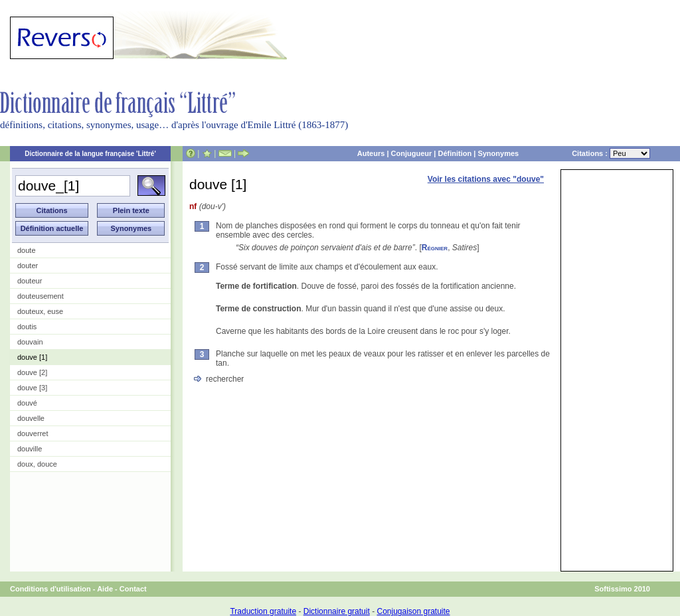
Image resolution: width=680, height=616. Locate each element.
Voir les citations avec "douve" (486, 179)
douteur (30, 281)
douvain (30, 342)
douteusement (41, 296)
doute (27, 250)
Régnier (435, 248)
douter (28, 266)
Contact (133, 589)
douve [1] (32, 357)
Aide (105, 589)
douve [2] (32, 372)
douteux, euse (40, 311)
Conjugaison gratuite (413, 611)
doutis (27, 327)
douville (30, 449)
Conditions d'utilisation (50, 589)
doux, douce (37, 464)
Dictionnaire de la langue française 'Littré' (90, 154)
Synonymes (498, 153)
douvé (27, 403)
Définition (455, 153)
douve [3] (32, 388)
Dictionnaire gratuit (337, 611)
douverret (33, 433)
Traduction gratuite (263, 611)
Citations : (611, 153)
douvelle (31, 418)
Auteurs (371, 153)
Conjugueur (412, 153)
